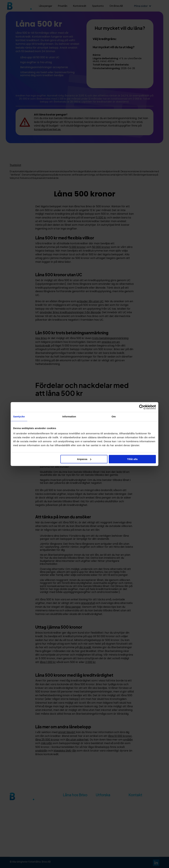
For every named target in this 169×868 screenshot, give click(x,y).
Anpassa (84, 459)
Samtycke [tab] (19, 416)
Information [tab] (69, 416)
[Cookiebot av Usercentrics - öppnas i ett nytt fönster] (142, 407)
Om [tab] (114, 416)
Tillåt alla (132, 459)
